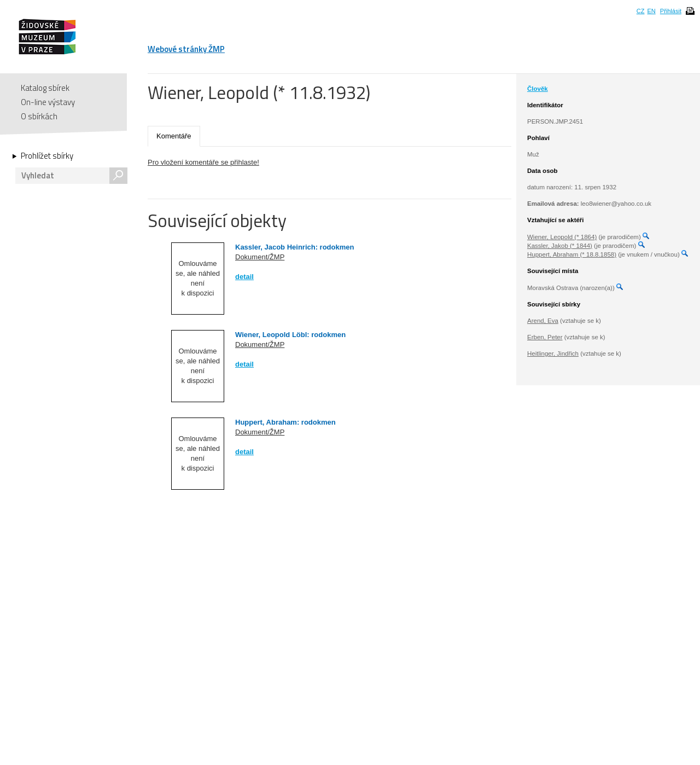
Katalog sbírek (45, 88)
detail (244, 277)
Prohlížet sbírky (47, 156)
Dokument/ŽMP (260, 257)
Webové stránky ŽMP (186, 49)
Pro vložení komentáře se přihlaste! (203, 162)
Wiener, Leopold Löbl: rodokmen (290, 335)
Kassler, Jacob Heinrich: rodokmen (294, 247)
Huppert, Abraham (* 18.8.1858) (572, 254)
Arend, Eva (543, 321)
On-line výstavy (48, 102)
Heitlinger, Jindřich (553, 353)
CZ (641, 11)
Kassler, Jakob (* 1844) (560, 246)
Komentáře (174, 136)
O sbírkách (39, 116)
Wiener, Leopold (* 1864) (562, 237)
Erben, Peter (545, 337)
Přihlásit (671, 11)
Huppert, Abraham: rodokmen (285, 422)
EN (651, 11)
